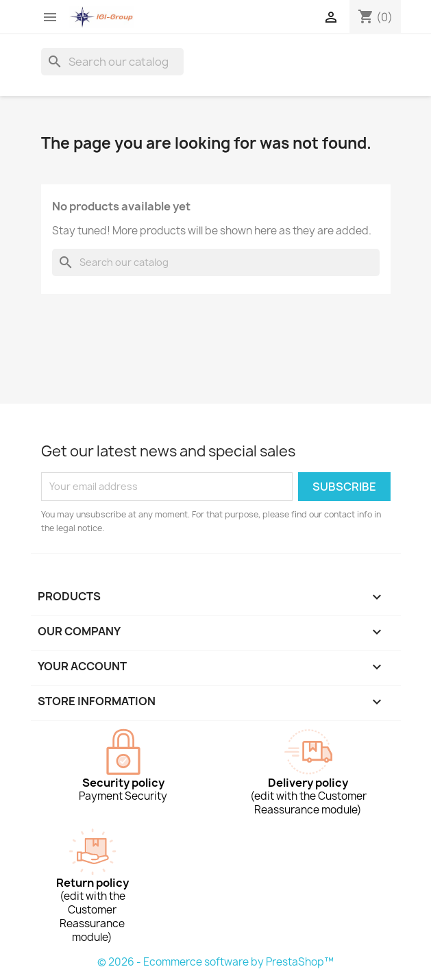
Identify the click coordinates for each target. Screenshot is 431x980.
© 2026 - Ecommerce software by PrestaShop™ (215, 962)
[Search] (112, 62)
